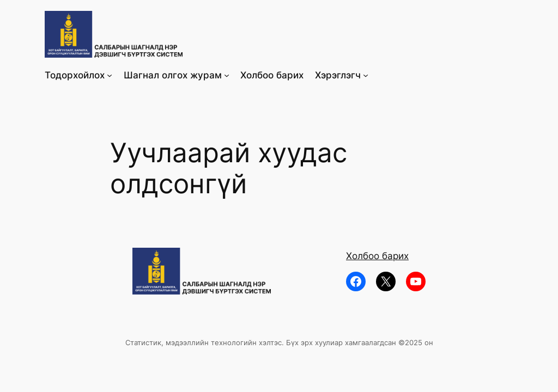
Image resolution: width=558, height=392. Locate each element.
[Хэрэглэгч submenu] (366, 75)
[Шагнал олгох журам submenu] (227, 75)
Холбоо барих (377, 256)
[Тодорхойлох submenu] (110, 75)
